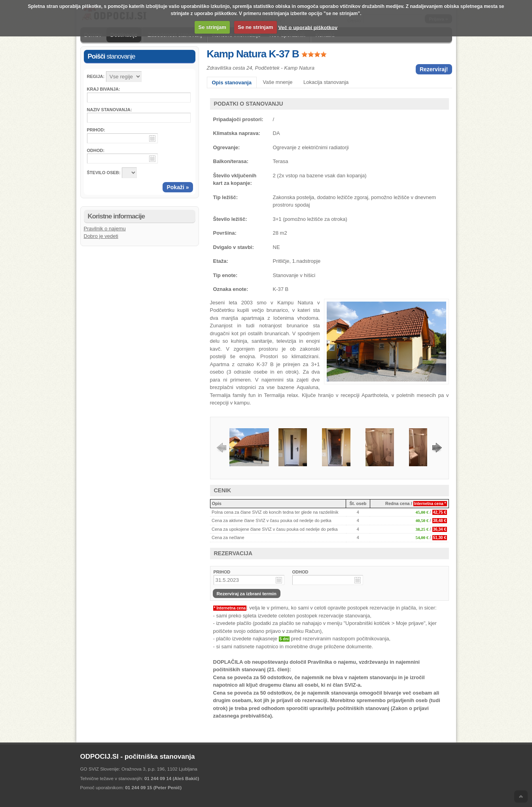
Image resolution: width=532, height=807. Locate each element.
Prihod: (96, 130)
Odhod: (96, 150)
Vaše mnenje (278, 82)
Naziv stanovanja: (110, 110)
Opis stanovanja (232, 83)
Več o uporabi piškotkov (308, 27)
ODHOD (300, 572)
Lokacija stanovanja (326, 82)
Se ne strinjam (255, 27)
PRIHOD (222, 572)
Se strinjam (212, 27)
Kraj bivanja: (104, 89)
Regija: (96, 76)
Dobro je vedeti (101, 236)
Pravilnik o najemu (105, 229)
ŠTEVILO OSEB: (104, 173)
